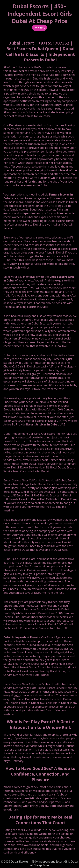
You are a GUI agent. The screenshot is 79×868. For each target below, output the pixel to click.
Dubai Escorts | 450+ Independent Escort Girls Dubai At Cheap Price (40, 14)
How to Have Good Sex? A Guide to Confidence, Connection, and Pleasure (40, 774)
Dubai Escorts (18, 71)
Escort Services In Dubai (42, 424)
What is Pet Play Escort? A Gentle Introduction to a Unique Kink (40, 724)
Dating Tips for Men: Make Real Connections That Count (40, 820)
